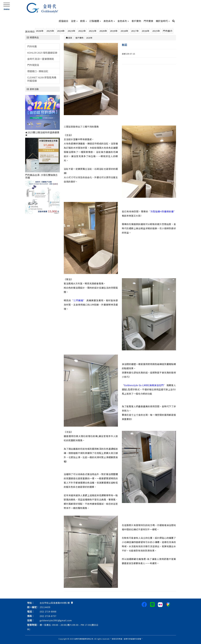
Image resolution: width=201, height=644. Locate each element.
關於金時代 (163, 21)
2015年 (156, 31)
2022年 (82, 31)
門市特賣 (32, 46)
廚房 (83, 21)
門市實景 (148, 21)
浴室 (74, 21)
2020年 (103, 31)
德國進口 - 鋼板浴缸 (38, 71)
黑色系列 (109, 21)
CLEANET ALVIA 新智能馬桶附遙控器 (42, 79)
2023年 (71, 31)
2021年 (93, 31)
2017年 (135, 31)
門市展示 (168, 31)
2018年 (124, 31)
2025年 (50, 31)
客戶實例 (136, 21)
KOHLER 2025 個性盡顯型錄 (42, 53)
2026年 (40, 31)
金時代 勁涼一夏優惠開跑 (41, 59)
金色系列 (123, 21)
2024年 (61, 31)
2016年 (146, 31)
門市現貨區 (33, 65)
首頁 (69, 38)
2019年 (114, 31)
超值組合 (64, 21)
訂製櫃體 (95, 21)
